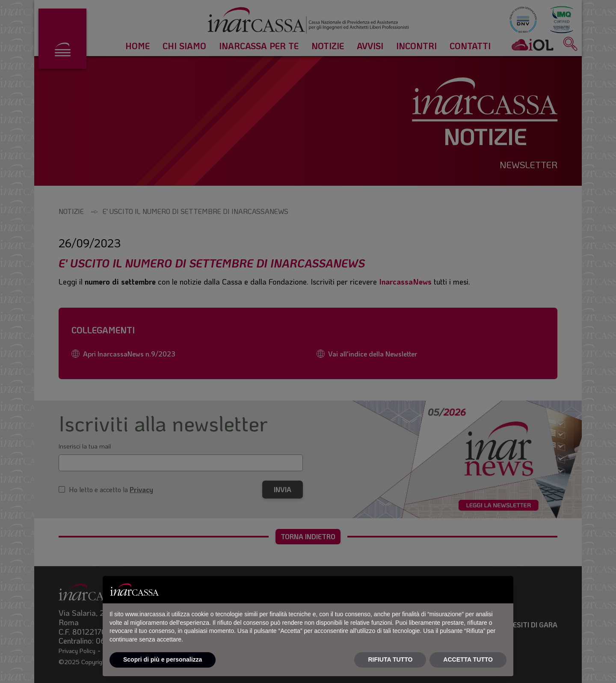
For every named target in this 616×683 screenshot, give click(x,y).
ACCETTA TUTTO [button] (468, 659)
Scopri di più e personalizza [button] (163, 659)
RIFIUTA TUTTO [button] (390, 659)
